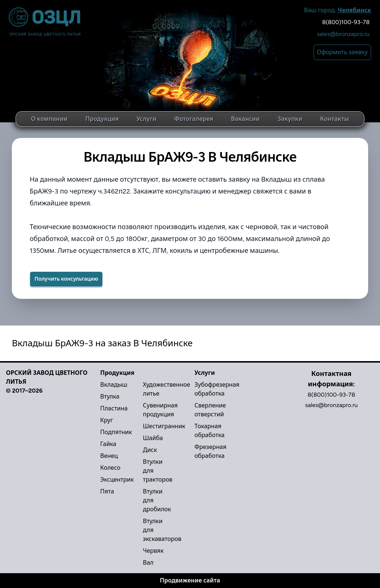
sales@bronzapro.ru (343, 34)
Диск (150, 450)
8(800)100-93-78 (346, 22)
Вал (148, 563)
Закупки (290, 119)
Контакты (335, 119)
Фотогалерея (194, 119)
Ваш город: (338, 10)
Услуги (147, 119)
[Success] (66, 279)
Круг (107, 420)
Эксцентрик (117, 480)
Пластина (114, 408)
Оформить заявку (342, 52)
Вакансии (246, 119)
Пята (107, 491)
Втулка (110, 397)
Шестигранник (164, 426)
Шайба (153, 438)
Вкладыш (114, 385)
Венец (109, 456)
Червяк (153, 551)
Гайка (108, 444)
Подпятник (116, 432)
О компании (49, 119)
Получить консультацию (66, 279)
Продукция (102, 119)
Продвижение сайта (190, 580)
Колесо (110, 468)
